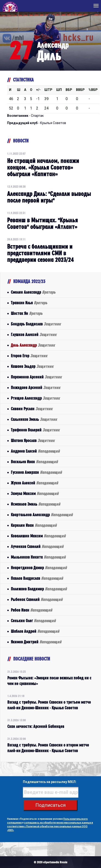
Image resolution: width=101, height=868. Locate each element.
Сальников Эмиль (34, 419)
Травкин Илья (29, 303)
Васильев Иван (34, 462)
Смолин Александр (33, 292)
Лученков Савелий (37, 546)
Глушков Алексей (34, 335)
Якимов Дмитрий (36, 642)
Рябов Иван (32, 610)
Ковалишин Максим (38, 536)
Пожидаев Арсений (36, 387)
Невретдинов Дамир (39, 568)
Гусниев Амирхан (36, 472)
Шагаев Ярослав (33, 440)
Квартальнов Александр (42, 515)
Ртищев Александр (35, 398)
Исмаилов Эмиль (36, 504)
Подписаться (50, 805)
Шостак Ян (27, 313)
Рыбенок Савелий (37, 599)
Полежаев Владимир (39, 589)
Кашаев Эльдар (32, 366)
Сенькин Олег (33, 621)
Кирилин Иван (34, 525)
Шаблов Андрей (35, 631)
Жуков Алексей (34, 483)
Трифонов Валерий (35, 430)
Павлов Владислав (37, 578)
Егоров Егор (29, 356)
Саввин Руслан (32, 409)
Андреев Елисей (35, 451)
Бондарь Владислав (36, 324)
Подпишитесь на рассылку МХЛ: (50, 782)
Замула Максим (35, 493)
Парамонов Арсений (36, 377)
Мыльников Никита (38, 557)
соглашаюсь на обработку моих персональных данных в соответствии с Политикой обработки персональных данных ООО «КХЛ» (50, 826)
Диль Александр (33, 345)
